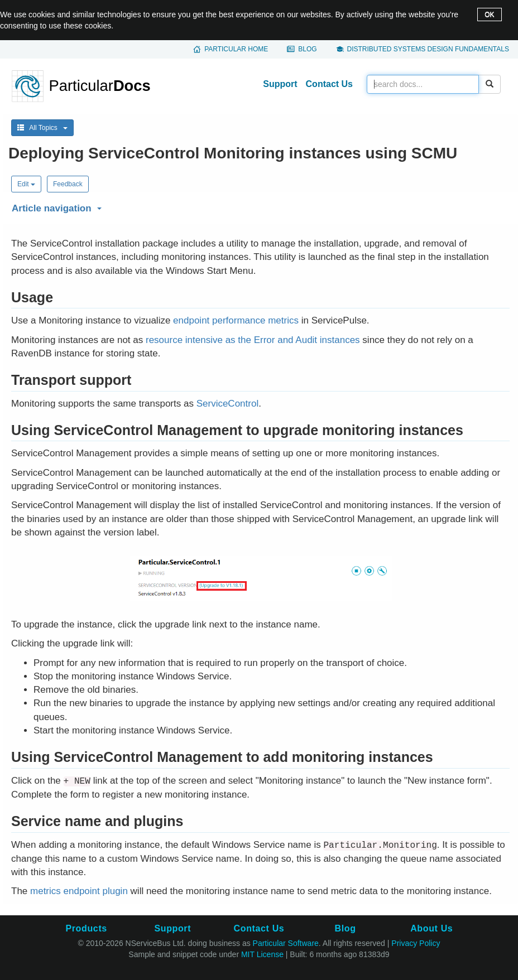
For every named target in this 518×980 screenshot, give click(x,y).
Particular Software (286, 943)
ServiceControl (228, 404)
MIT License (262, 954)
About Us (431, 928)
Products (86, 928)
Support (280, 84)
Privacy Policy (416, 943)
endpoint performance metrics (236, 320)
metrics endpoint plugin (79, 891)
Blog (307, 49)
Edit (26, 184)
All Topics (42, 128)
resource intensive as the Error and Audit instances (253, 340)
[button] (259, 206)
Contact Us (329, 84)
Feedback (68, 184)
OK (489, 15)
